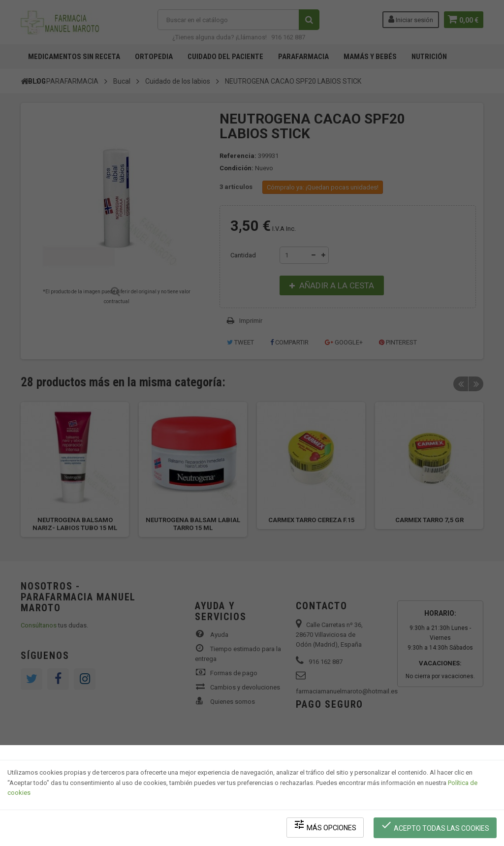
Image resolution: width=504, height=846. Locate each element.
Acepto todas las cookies (436, 827)
